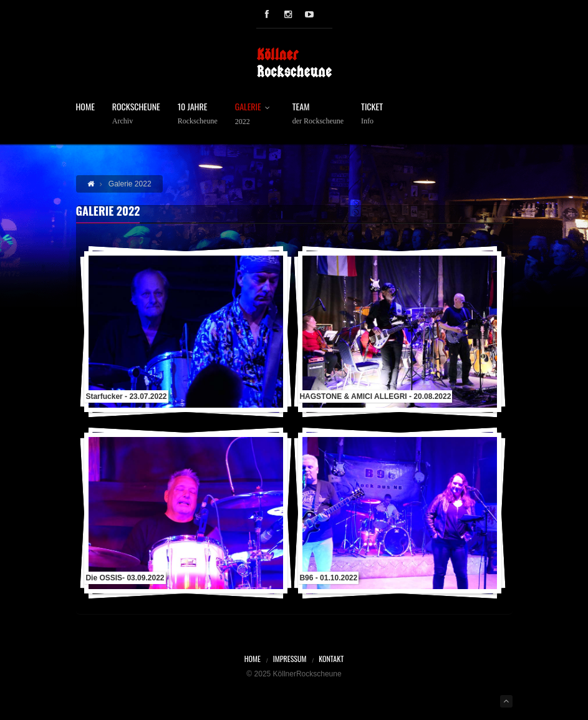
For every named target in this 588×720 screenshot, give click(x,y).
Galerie (255, 114)
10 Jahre (198, 114)
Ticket (372, 114)
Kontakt (331, 659)
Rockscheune (136, 114)
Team (318, 114)
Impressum (290, 659)
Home (85, 108)
